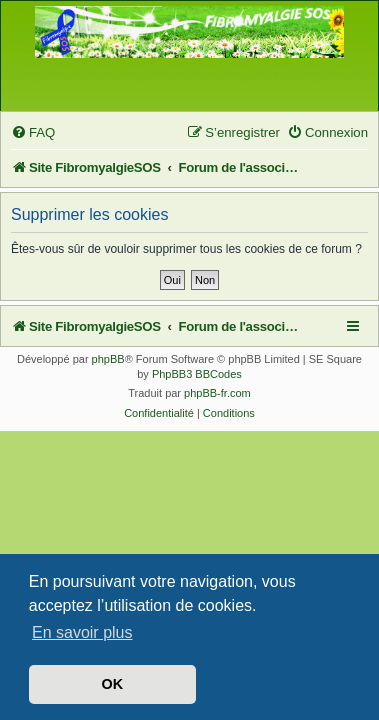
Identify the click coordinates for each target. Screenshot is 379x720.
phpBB (108, 359)
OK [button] (113, 684)
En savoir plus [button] (82, 632)
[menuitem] (33, 132)
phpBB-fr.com (217, 393)
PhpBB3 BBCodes (197, 374)
